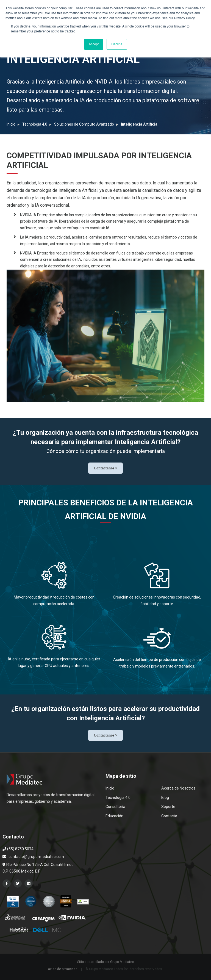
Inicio (11, 124)
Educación (114, 816)
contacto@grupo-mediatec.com (36, 857)
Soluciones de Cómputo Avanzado (84, 124)
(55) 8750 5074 (18, 849)
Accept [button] (94, 44)
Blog (165, 798)
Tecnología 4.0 (35, 124)
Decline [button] (117, 44)
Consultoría (115, 807)
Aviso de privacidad (63, 969)
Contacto (169, 816)
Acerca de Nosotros (178, 788)
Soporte (168, 807)
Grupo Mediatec (122, 962)
